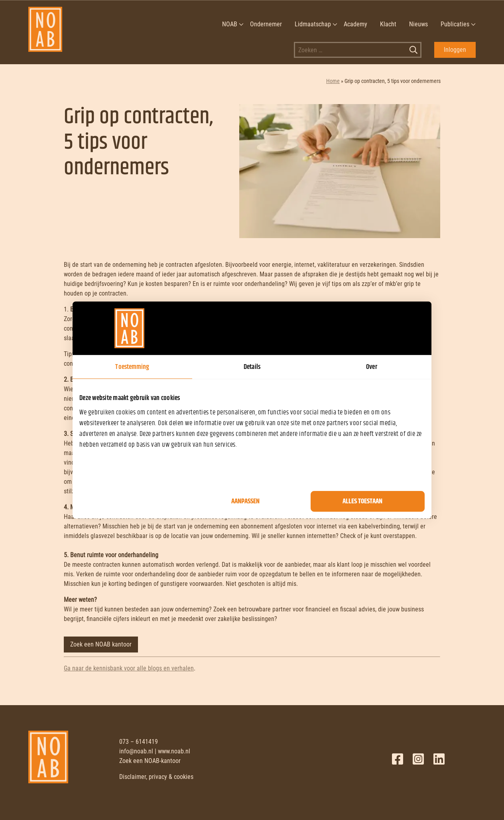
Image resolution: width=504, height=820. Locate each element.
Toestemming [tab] (132, 367)
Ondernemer (266, 24)
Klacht (388, 24)
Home (333, 81)
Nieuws (418, 24)
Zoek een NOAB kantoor (101, 644)
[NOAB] (45, 24)
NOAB (230, 24)
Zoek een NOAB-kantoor (150, 761)
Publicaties (455, 24)
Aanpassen (245, 501)
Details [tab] (252, 367)
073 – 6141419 (139, 742)
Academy (355, 24)
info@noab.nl (136, 751)
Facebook (398, 759)
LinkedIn (439, 759)
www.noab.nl (174, 751)
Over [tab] (371, 367)
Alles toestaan (362, 501)
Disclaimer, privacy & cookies (156, 777)
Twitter (418, 759)
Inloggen (455, 50)
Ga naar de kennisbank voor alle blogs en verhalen (129, 668)
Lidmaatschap (313, 24)
